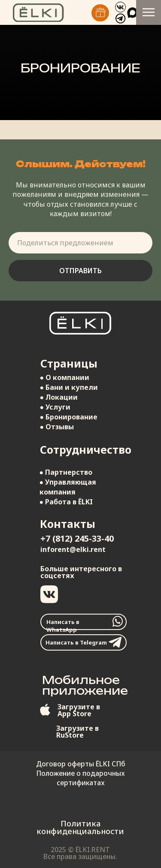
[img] (100, 13)
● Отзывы (57, 427)
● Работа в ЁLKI (66, 502)
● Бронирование (69, 417)
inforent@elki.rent (73, 549)
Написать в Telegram (76, 642)
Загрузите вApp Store (79, 710)
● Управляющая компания (68, 487)
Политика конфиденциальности (80, 827)
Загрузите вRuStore (77, 732)
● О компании (65, 377)
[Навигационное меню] (149, 12)
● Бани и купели (69, 387)
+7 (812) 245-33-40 (77, 538)
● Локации (59, 397)
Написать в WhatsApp (63, 626)
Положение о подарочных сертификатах (80, 778)
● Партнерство (66, 472)
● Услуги (55, 407)
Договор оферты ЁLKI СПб (81, 764)
